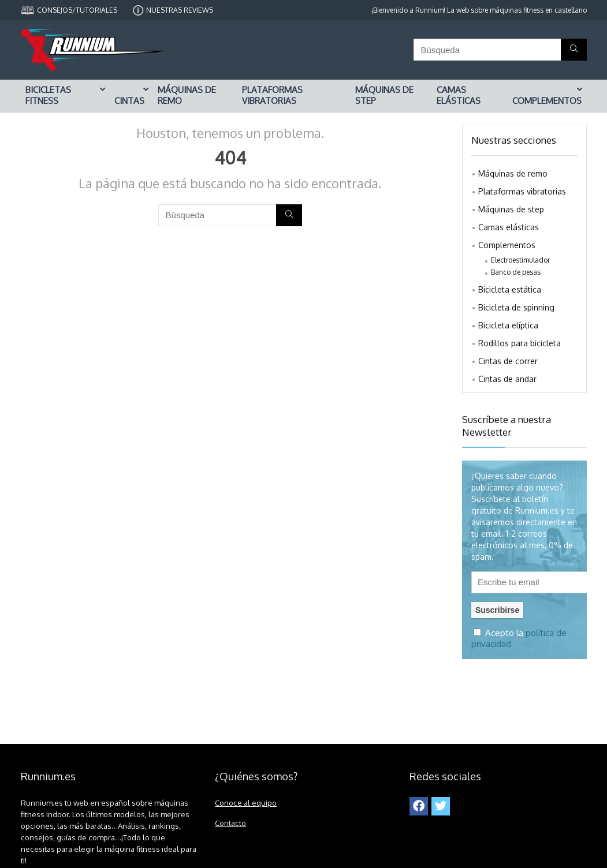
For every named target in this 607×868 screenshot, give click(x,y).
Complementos (547, 101)
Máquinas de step (384, 95)
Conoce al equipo (246, 802)
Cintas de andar (507, 379)
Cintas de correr (508, 361)
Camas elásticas (459, 95)
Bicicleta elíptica (508, 325)
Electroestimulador (520, 260)
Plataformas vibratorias (272, 95)
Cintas (129, 101)
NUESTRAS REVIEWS (180, 10)
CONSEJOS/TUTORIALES (77, 10)
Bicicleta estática (510, 289)
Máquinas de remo (187, 95)
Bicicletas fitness (48, 95)
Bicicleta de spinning (516, 307)
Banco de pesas (516, 272)
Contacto (230, 823)
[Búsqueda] (574, 50)
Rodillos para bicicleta (520, 343)
